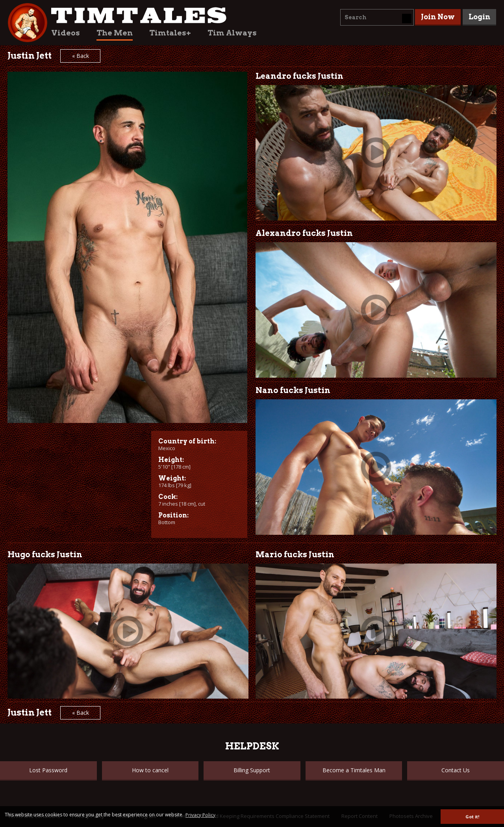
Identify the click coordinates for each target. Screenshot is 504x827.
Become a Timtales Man (354, 770)
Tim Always (232, 33)
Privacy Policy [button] (200, 815)
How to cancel (150, 770)
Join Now (438, 17)
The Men (115, 33)
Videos (66, 33)
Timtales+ (170, 33)
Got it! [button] (472, 817)
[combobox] (377, 17)
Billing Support (252, 770)
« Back (81, 56)
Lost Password (48, 770)
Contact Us (456, 770)
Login (479, 17)
